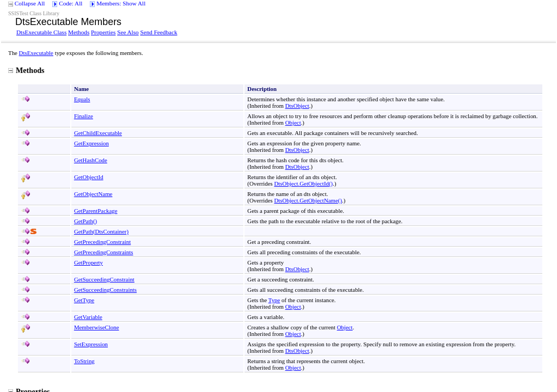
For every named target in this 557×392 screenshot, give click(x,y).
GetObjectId (89, 177)
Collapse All (30, 3)
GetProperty (88, 262)
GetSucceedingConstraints (105, 290)
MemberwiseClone (97, 327)
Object (293, 122)
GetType (84, 300)
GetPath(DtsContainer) (101, 231)
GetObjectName (93, 194)
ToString (84, 361)
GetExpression (91, 143)
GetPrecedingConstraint (102, 242)
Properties (103, 32)
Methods (79, 32)
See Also (128, 32)
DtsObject (297, 106)
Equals (82, 99)
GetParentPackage (96, 211)
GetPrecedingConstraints (104, 252)
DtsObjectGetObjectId (304, 183)
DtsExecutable (36, 53)
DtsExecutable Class (41, 32)
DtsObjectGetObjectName (308, 200)
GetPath (85, 221)
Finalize (84, 116)
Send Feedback (158, 32)
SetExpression (91, 344)
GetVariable (88, 317)
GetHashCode (91, 160)
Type (274, 300)
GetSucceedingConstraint (104, 279)
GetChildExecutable (98, 133)
